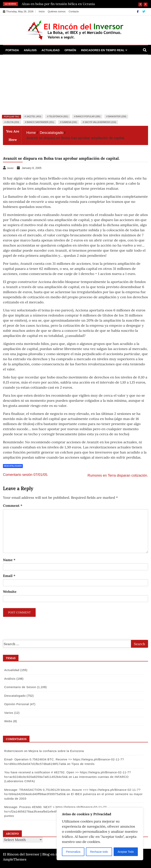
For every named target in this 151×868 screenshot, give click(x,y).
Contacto (74, 11)
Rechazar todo (99, 852)
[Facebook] (138, 12)
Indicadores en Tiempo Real (103, 50)
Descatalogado (13, 466)
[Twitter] (144, 12)
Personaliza (73, 852)
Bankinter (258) (117, 116)
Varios (8, 713)
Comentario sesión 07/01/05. (26, 475)
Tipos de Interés (82, 764)
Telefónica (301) (58, 116)
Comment (13, 506)
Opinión (70, 50)
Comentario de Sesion (19, 687)
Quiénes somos (57, 11)
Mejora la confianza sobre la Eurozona (55, 751)
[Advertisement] (75, 84)
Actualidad (51, 50)
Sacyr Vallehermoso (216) (100, 122)
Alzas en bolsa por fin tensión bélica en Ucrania (58, 4)
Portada (12, 50)
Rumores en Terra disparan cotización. (118, 475)
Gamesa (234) (69, 122)
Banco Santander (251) (41, 122)
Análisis (30, 50)
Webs (8, 721)
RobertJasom (13, 751)
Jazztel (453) (34, 116)
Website (10, 592)
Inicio (42, 11)
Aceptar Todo (126, 852)
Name (9, 560)
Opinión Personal (16, 704)
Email (9, 576)
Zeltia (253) (13, 122)
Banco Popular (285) (88, 116)
